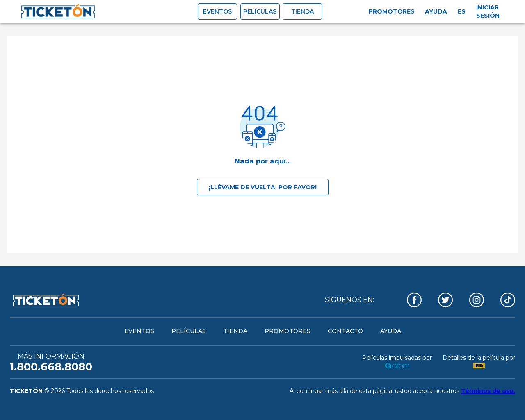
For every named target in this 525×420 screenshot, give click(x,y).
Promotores (392, 11)
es (462, 11)
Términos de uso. (488, 391)
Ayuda (436, 11)
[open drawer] (58, 11)
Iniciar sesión (488, 11)
